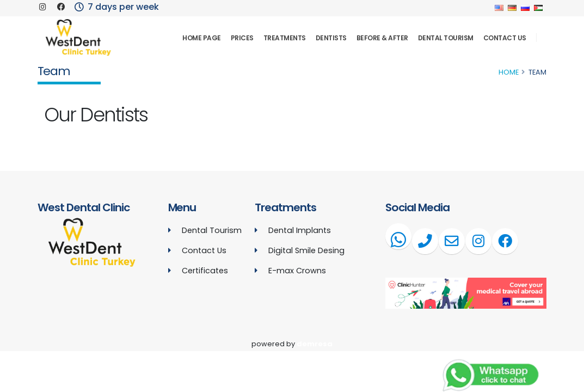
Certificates (205, 271)
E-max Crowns (297, 271)
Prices (242, 38)
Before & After (382, 38)
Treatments (285, 38)
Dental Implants (300, 230)
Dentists (331, 38)
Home (509, 72)
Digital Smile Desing (306, 250)
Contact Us (505, 38)
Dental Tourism (446, 38)
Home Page (202, 38)
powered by (292, 344)
